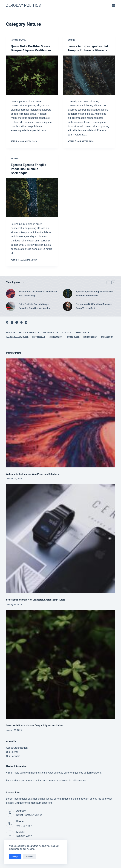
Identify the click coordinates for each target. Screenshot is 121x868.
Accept (15, 857)
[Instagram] (17, 322)
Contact (67, 333)
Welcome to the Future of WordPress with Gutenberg (32, 474)
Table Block (107, 337)
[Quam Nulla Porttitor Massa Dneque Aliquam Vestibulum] (32, 75)
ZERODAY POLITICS (23, 5)
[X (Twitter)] (12, 322)
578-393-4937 (24, 826)
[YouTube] (26, 322)
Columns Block (51, 333)
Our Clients (12, 752)
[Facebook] (7, 322)
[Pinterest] (21, 322)
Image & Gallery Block (17, 337)
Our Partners (13, 756)
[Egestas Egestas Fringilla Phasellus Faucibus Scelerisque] (32, 198)
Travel (22, 40)
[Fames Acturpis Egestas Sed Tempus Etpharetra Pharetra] (89, 75)
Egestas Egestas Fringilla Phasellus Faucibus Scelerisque (28, 169)
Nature (14, 40)
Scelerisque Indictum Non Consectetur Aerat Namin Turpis (35, 600)
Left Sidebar (39, 337)
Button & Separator (29, 333)
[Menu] (114, 6)
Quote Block (73, 337)
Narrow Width (56, 337)
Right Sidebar (90, 337)
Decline (30, 857)
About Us (10, 333)
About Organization (17, 748)
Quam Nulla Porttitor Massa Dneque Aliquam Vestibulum (35, 726)
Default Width (82, 333)
